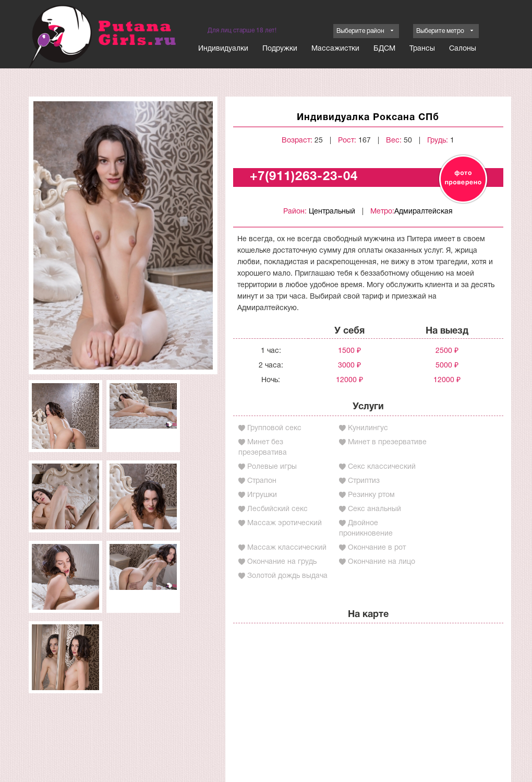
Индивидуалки (223, 49)
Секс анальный (374, 509)
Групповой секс (274, 428)
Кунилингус (368, 428)
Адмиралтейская (424, 212)
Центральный (332, 212)
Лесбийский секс (277, 509)
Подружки (280, 49)
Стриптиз (364, 481)
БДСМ (384, 49)
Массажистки (335, 49)
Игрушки (262, 495)
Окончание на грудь (282, 562)
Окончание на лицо (382, 562)
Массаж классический (287, 548)
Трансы (422, 49)
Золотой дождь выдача (287, 576)
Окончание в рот (377, 548)
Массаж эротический (285, 523)
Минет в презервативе (387, 442)
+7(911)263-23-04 (304, 177)
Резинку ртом (371, 495)
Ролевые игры (272, 467)
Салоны (463, 49)
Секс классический (382, 467)
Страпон (262, 481)
